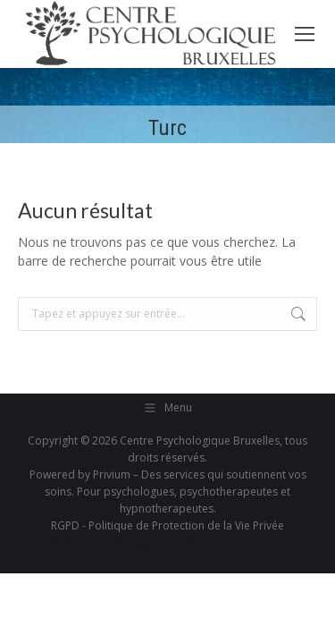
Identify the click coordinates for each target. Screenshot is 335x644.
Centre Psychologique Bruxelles (200, 441)
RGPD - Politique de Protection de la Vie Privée (167, 525)
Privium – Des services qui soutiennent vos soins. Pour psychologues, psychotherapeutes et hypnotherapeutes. (176, 491)
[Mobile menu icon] (305, 34)
